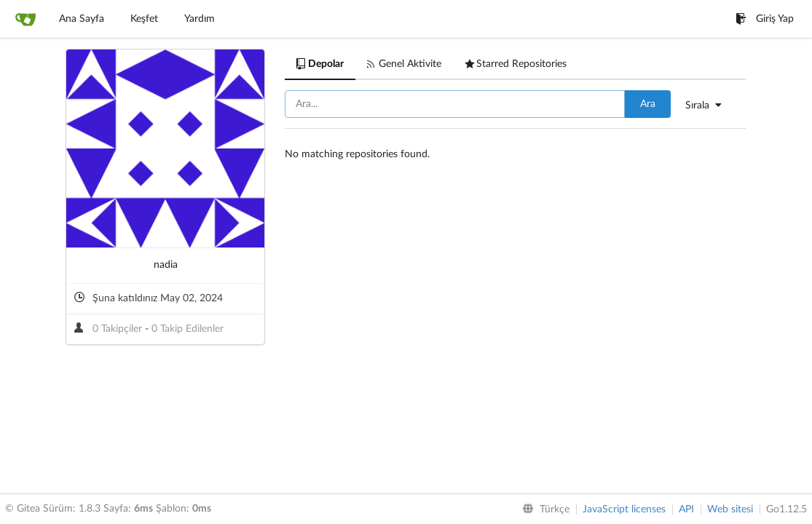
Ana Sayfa (82, 19)
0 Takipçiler (119, 329)
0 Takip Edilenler (188, 329)
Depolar (320, 64)
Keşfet (144, 19)
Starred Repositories (516, 64)
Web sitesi (730, 509)
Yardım (200, 19)
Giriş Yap (765, 19)
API (686, 509)
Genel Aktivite (404, 64)
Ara (648, 104)
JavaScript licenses (624, 509)
